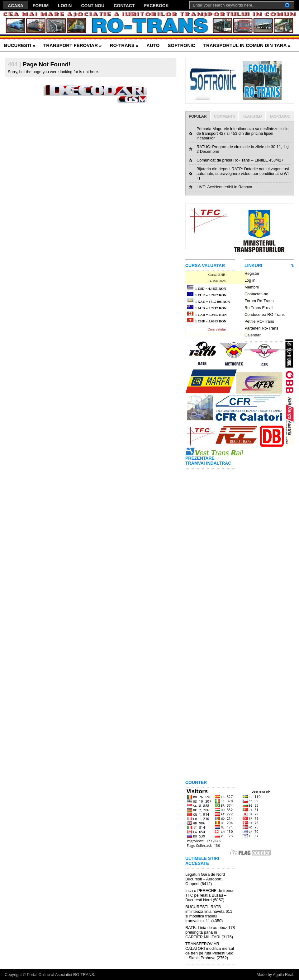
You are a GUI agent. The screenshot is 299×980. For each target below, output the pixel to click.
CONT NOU (93, 6)
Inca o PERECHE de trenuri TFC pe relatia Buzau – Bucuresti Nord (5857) (210, 895)
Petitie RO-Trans (259, 321)
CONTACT (124, 6)
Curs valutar (217, 329)
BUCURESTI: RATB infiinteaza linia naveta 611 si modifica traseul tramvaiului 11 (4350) (209, 914)
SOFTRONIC (181, 45)
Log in (250, 280)
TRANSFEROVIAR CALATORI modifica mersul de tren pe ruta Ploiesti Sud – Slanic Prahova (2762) (210, 951)
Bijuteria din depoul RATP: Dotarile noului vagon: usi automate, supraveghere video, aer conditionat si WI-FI (243, 173)
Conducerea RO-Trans (265, 314)
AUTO (153, 45)
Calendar (253, 335)
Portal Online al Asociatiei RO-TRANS (60, 975)
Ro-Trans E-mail (259, 308)
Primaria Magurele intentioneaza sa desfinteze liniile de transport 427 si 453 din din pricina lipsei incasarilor (242, 133)
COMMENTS (225, 116)
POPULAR (198, 116)
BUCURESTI (20, 45)
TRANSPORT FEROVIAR (73, 45)
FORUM (41, 6)
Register (252, 273)
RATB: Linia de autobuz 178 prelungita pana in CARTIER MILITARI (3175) (210, 932)
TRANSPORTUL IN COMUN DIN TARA (247, 45)
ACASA (16, 6)
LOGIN (65, 6)
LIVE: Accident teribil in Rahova (224, 187)
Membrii (252, 287)
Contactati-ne (256, 294)
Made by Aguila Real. (275, 975)
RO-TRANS (124, 45)
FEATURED (252, 116)
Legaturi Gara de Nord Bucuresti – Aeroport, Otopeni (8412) (205, 879)
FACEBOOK (157, 6)
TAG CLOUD (280, 116)
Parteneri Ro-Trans (261, 328)
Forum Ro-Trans (259, 301)
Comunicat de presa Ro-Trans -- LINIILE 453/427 (240, 160)
